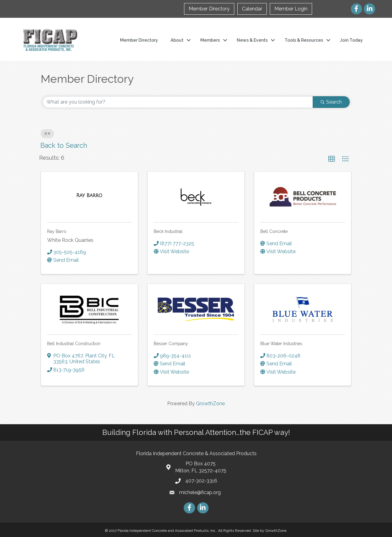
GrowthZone (210, 404)
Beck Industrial (168, 231)
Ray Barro (57, 231)
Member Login (291, 9)
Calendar (252, 9)
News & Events (252, 40)
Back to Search (64, 145)
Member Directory (209, 9)
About (177, 40)
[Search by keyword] (178, 102)
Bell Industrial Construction (74, 344)
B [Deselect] (47, 134)
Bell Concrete (274, 231)
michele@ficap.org (200, 492)
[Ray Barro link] (89, 196)
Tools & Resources (304, 40)
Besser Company (171, 344)
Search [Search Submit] (331, 102)
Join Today (351, 40)
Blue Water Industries (281, 344)
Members (210, 40)
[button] (332, 159)
